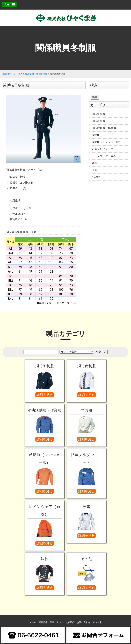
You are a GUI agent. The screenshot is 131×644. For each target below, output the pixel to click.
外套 (94, 163)
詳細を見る (45, 395)
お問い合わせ (84, 622)
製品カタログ (56, 622)
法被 (94, 170)
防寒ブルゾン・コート (105, 149)
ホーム (33, 622)
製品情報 (43, 622)
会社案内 (70, 622)
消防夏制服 (98, 121)
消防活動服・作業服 (104, 128)
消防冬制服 (98, 114)
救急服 (96, 135)
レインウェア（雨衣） (105, 156)
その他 (96, 177)
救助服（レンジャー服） (107, 142)
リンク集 (97, 622)
